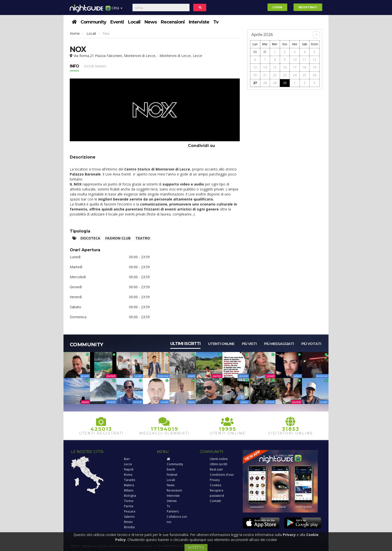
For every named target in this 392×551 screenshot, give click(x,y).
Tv (216, 22)
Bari (127, 459)
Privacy (215, 480)
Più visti (249, 344)
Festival (172, 475)
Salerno (129, 517)
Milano (129, 490)
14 (265, 67)
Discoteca (90, 238)
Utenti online (221, 344)
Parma (129, 506)
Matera (129, 485)
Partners (173, 511)
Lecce (128, 464)
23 (285, 75)
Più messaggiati (279, 344)
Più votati (311, 344)
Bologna (130, 496)
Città (114, 10)
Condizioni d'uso (222, 475)
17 (295, 67)
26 (314, 75)
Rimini (128, 522)
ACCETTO (196, 547)
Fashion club (118, 238)
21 (265, 75)
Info (74, 66)
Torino (129, 501)
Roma (128, 475)
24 (295, 75)
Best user (216, 469)
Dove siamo (95, 66)
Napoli (129, 469)
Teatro (143, 238)
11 (304, 60)
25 (304, 75)
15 (275, 67)
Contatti (215, 501)
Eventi (117, 22)
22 (275, 75)
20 (255, 75)
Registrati (308, 7)
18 (304, 67)
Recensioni (173, 22)
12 (314, 60)
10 (295, 60)
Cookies (215, 485)
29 (275, 83)
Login (277, 7)
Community (93, 22)
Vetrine (172, 501)
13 (255, 67)
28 (265, 83)
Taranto (130, 480)
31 (265, 52)
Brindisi (129, 527)
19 (314, 67)
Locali (134, 22)
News (151, 22)
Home (75, 33)
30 (255, 52)
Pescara (130, 511)
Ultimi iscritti (185, 344)
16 (285, 67)
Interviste (199, 22)
